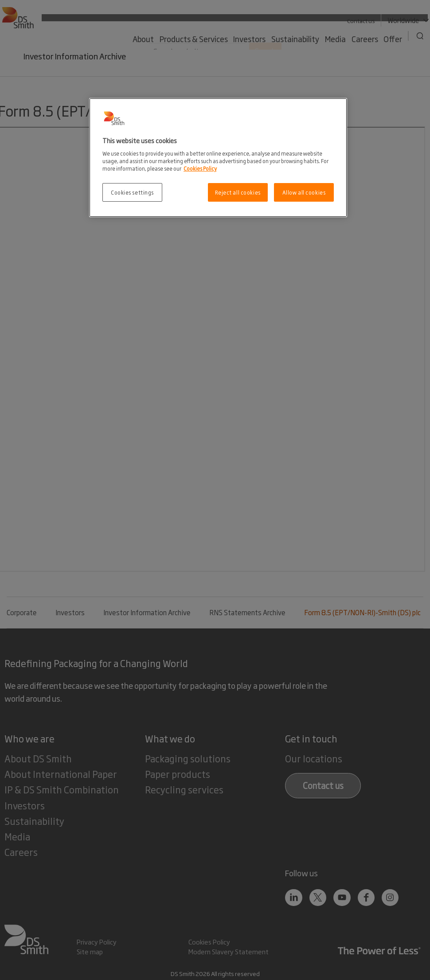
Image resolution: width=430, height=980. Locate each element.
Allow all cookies (304, 192)
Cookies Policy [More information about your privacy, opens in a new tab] (200, 168)
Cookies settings (132, 192)
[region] (218, 158)
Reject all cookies (238, 192)
